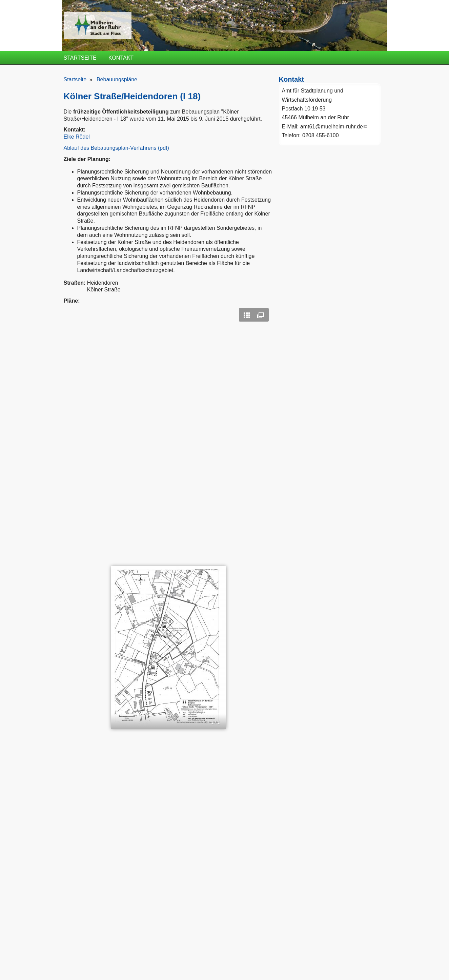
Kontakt (121, 58)
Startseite (80, 58)
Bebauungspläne (117, 79)
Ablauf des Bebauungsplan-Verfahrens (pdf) (116, 148)
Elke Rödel (77, 137)
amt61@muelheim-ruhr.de (334, 127)
